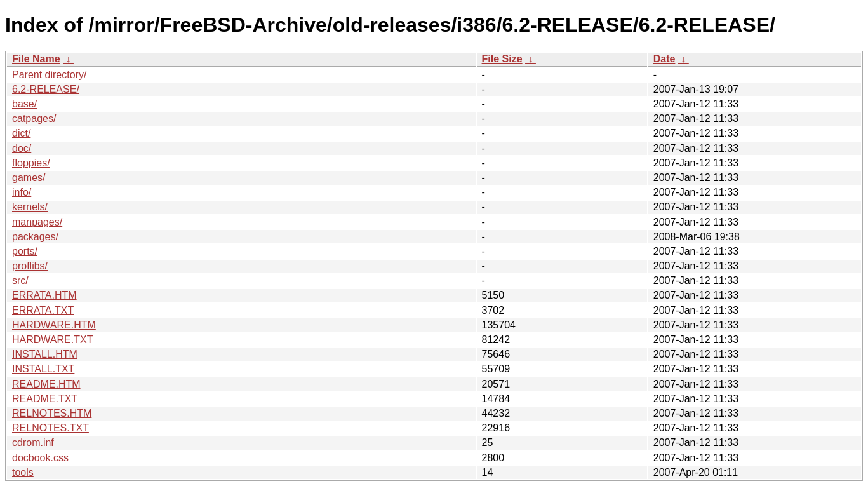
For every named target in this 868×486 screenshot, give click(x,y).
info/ (22, 192)
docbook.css (40, 458)
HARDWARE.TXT (52, 340)
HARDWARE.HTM (54, 325)
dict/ (21, 133)
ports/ (25, 251)
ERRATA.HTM (44, 295)
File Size (502, 59)
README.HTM (46, 384)
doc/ (22, 148)
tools (23, 472)
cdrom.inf (33, 442)
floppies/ (31, 163)
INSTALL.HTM (45, 354)
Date (664, 59)
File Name (36, 59)
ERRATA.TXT (43, 310)
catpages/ (34, 118)
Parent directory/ (49, 75)
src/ (20, 280)
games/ (29, 178)
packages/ (35, 237)
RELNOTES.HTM (52, 413)
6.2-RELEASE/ (46, 89)
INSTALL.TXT (43, 369)
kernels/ (30, 207)
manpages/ (37, 222)
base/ (24, 104)
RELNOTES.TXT (50, 428)
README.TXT (45, 399)
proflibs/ (30, 266)
